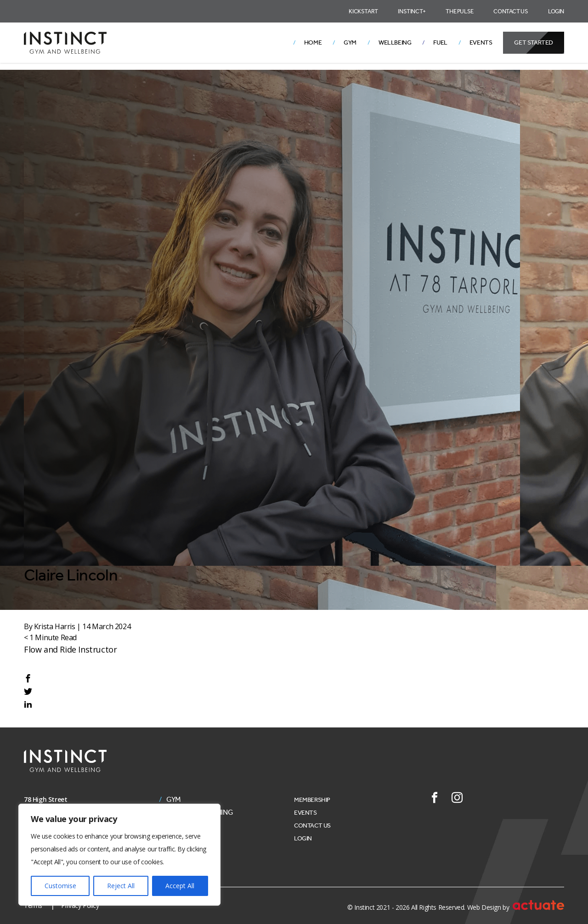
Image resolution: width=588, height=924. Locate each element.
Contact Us (511, 11)
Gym (350, 42)
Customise (60, 886)
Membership (312, 800)
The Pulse (459, 11)
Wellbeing (395, 42)
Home (313, 42)
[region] (119, 855)
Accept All (180, 886)
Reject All (121, 886)
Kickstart (363, 11)
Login (556, 11)
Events (481, 42)
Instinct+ (412, 11)
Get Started (534, 42)
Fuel (440, 42)
